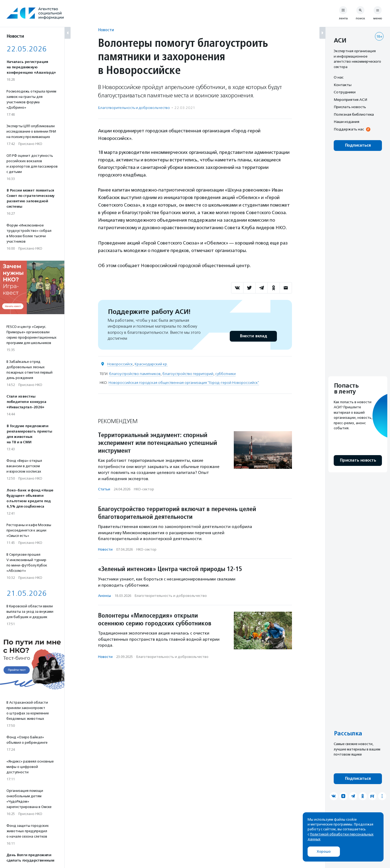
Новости (106, 30)
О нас (339, 77)
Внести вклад (253, 336)
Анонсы (105, 596)
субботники (225, 374)
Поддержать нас (349, 129)
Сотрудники (345, 92)
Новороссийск (120, 364)
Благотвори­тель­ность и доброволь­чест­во (134, 108)
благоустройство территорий (188, 374)
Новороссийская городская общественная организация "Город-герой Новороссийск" (184, 383)
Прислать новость (350, 107)
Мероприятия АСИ (350, 100)
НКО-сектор (144, 489)
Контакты (343, 85)
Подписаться (358, 145)
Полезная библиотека (354, 114)
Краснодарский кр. (151, 364)
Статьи (104, 489)
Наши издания (347, 122)
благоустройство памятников (135, 374)
